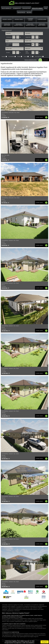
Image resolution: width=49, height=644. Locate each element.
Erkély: (19, 57)
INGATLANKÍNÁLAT (6, 8)
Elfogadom (45, 642)
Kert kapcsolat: (39, 57)
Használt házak (19, 19)
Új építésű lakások (30, 19)
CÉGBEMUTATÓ (17, 8)
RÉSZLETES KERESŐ (37, 8)
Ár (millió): (28, 45)
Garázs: (4, 57)
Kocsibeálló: (12, 57)
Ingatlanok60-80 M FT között (30, 25)
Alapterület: (28, 37)
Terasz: (26, 57)
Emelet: (8, 53)
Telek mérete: (27, 52)
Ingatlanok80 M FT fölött (42, 25)
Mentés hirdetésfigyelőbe (31, 60)
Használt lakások (7, 19)
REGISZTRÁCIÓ (21, 13)
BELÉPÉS (29, 13)
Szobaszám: (9, 37)
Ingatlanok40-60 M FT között (19, 25)
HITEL (46, 8)
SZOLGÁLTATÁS (26, 8)
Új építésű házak (42, 19)
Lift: (31, 57)
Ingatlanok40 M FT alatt (7, 25)
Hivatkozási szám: (9, 44)
